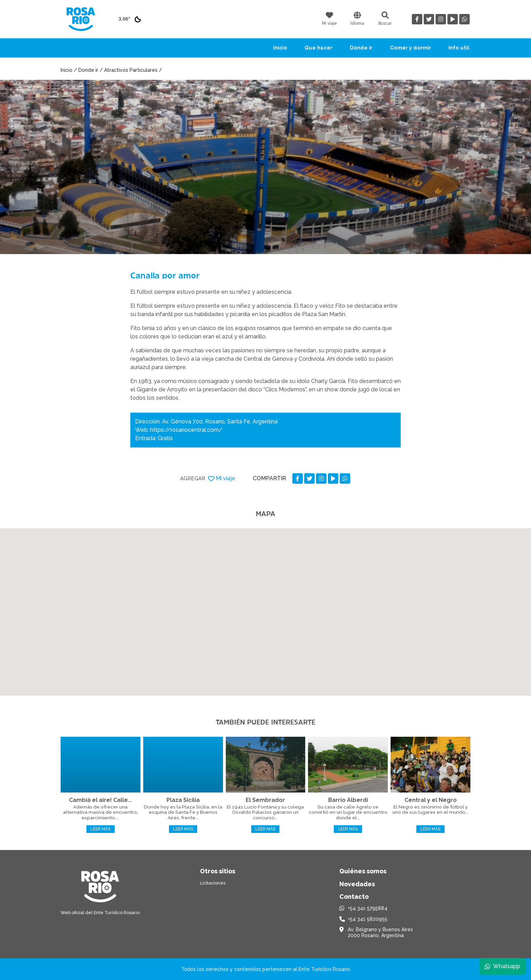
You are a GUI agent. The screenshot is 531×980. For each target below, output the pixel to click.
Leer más (101, 829)
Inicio (280, 48)
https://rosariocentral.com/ (186, 430)
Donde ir (361, 48)
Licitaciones (213, 883)
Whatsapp (502, 966)
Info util (459, 48)
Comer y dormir (410, 48)
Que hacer (318, 48)
